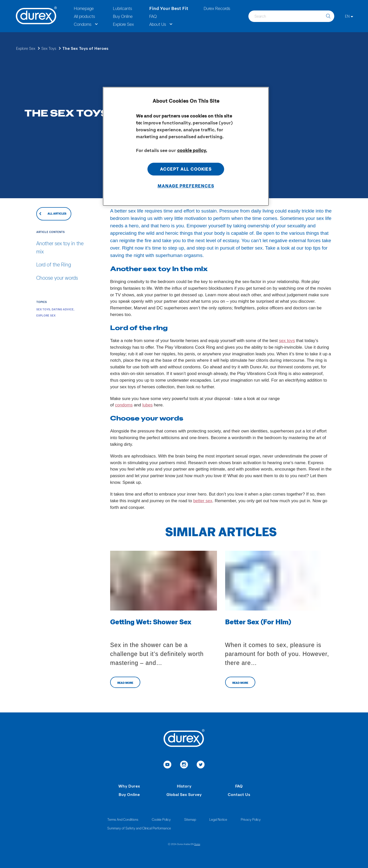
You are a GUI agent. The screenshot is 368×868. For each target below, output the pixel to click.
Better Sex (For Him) (258, 621)
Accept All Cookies (186, 169)
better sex (203, 501)
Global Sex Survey (184, 794)
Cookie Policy (161, 819)
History (184, 786)
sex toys (287, 341)
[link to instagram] (184, 765)
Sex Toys (49, 48)
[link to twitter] (201, 765)
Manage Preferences (186, 186)
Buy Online (129, 794)
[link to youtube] (168, 765)
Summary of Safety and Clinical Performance (139, 828)
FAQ (239, 786)
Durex (197, 844)
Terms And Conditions (123, 819)
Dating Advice (63, 309)
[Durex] (36, 16)
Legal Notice (218, 819)
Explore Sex (26, 48)
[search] (328, 16)
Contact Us (239, 794)
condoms (124, 405)
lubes (148, 405)
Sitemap (190, 819)
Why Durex (129, 786)
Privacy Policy (251, 819)
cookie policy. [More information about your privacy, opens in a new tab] (192, 150)
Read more (125, 683)
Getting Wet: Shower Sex (151, 621)
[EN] (349, 16)
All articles (57, 213)
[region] (186, 146)
